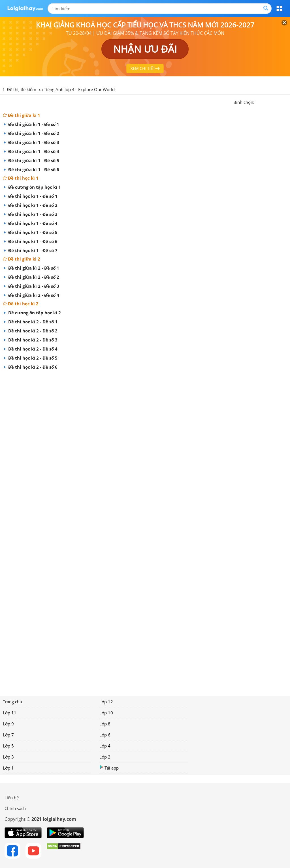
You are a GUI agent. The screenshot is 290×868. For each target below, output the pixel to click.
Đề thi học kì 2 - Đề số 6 (36, 367)
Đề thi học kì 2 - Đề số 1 (32, 322)
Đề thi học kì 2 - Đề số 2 (32, 331)
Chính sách (15, 808)
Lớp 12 (106, 702)
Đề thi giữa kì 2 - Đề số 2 (33, 277)
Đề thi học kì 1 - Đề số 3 (32, 214)
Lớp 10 (106, 713)
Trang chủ (12, 702)
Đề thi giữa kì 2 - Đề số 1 (33, 268)
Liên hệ (12, 798)
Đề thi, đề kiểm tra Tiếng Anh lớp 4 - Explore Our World (61, 89)
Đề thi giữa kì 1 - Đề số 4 (33, 151)
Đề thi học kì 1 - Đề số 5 (32, 232)
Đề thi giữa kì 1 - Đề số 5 (33, 160)
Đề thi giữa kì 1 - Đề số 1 (33, 124)
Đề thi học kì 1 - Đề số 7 (36, 250)
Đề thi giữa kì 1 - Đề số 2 (33, 133)
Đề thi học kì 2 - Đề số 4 (32, 349)
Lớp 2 (105, 757)
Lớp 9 (8, 724)
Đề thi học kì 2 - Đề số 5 (32, 358)
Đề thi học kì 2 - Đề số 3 (32, 340)
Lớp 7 (8, 735)
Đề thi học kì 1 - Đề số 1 (32, 196)
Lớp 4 (105, 746)
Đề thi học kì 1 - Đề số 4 (32, 223)
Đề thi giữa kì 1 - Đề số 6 (33, 169)
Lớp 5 (8, 746)
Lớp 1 (8, 768)
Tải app (109, 768)
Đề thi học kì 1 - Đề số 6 (36, 241)
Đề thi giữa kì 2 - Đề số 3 (33, 286)
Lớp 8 (105, 724)
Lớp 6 (105, 735)
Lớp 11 (10, 713)
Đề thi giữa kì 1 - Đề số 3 (33, 142)
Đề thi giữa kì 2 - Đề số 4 (37, 295)
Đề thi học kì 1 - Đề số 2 (32, 205)
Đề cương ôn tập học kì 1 (34, 187)
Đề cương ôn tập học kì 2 (34, 313)
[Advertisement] (145, 531)
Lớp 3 (8, 757)
